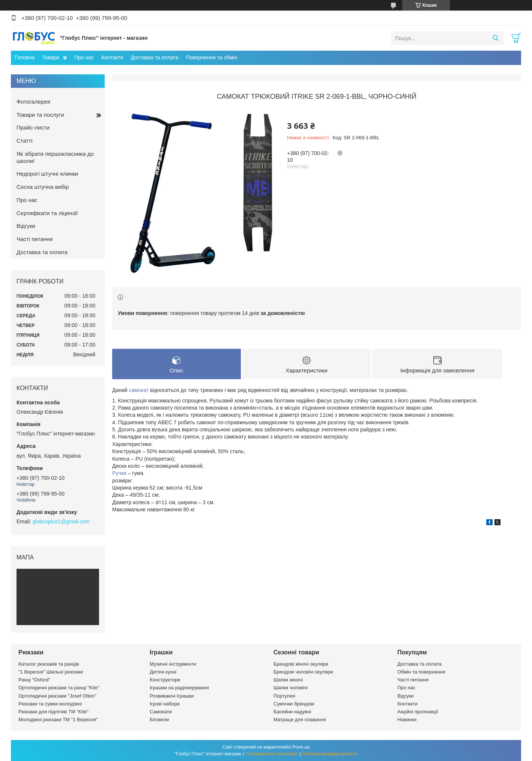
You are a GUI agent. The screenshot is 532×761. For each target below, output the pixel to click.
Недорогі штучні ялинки (47, 174)
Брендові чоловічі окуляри (303, 672)
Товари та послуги (40, 115)
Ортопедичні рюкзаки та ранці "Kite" (59, 688)
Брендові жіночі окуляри (301, 664)
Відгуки (26, 226)
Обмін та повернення (421, 672)
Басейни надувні (292, 712)
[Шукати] (495, 38)
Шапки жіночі (288, 680)
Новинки (407, 720)
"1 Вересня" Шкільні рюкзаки (51, 672)
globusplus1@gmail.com (61, 521)
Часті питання (35, 239)
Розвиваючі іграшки (172, 696)
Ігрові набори (165, 704)
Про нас (84, 57)
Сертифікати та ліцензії (47, 213)
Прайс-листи (33, 127)
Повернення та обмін (211, 57)
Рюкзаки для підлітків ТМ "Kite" (53, 712)
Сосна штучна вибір (43, 187)
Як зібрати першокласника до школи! (55, 157)
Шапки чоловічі (291, 688)
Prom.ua (301, 747)
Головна (25, 57)
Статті (25, 141)
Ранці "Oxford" (34, 680)
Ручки (119, 473)
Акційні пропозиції (418, 712)
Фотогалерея (33, 102)
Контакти (112, 57)
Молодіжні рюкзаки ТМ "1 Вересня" (58, 720)
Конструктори (165, 680)
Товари (51, 57)
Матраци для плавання (300, 720)
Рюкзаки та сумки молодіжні (50, 704)
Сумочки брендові (294, 704)
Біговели (159, 720)
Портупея (284, 696)
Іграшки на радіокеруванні (179, 688)
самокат (139, 390)
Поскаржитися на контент (272, 754)
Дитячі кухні (163, 672)
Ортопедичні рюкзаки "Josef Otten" (57, 696)
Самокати (161, 712)
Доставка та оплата (154, 57)
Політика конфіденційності (330, 754)
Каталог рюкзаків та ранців (49, 664)
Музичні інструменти (173, 664)
